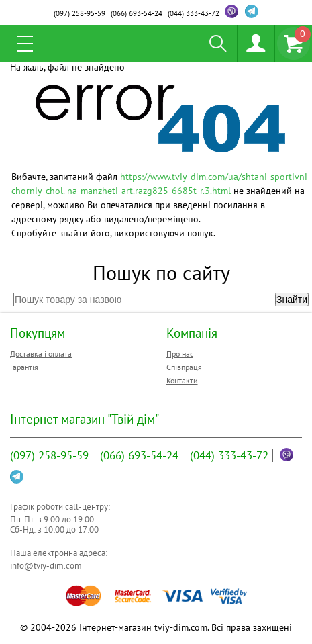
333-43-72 (194, 13)
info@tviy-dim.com (46, 566)
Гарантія (24, 367)
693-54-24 (137, 13)
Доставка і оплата (41, 354)
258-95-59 (80, 13)
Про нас (180, 354)
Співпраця (184, 367)
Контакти (182, 380)
